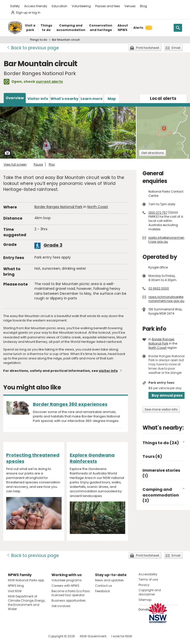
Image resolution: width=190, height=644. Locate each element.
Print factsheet (148, 48)
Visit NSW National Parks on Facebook (12, 636)
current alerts (49, 82)
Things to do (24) (161, 443)
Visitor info (38, 99)
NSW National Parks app (26, 580)
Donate (144, 609)
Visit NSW (15, 591)
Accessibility (148, 574)
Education (59, 6)
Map (112, 99)
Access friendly (36, 6)
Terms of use (148, 579)
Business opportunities (69, 600)
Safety (15, 6)
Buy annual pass (167, 395)
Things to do (38, 40)
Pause (38, 164)
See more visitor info (161, 409)
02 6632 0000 (159, 288)
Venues (130, 6)
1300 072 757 (158, 213)
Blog (143, 6)
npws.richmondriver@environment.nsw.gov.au (166, 299)
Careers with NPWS (65, 586)
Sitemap (145, 600)
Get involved (61, 606)
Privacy (144, 585)
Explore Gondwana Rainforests (92, 458)
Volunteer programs (67, 580)
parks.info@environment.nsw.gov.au (166, 240)
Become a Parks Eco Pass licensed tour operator (71, 593)
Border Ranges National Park (58, 207)
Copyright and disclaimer (150, 592)
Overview (15, 98)
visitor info (108, 371)
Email (176, 48)
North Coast (98, 207)
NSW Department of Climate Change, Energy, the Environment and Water (27, 602)
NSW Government (93, 636)
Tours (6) (152, 456)
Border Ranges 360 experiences (70, 404)
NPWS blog (16, 586)
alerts (163, 98)
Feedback (102, 591)
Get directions (153, 153)
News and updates (109, 580)
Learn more (92, 99)
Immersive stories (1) (161, 473)
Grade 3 (53, 245)
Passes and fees (108, 6)
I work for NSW (122, 636)
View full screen (15, 164)
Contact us (104, 586)
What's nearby (64, 99)
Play (52, 164)
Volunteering (81, 6)
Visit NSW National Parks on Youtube (34, 636)
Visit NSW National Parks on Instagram (23, 636)
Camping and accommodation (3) (161, 495)
